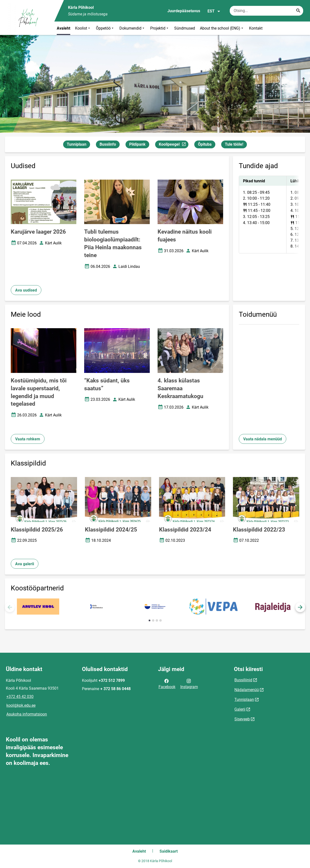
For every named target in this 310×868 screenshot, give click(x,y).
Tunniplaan (77, 144)
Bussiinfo (108, 144)
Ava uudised (26, 290)
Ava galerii (25, 564)
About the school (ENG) (222, 28)
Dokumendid (132, 28)
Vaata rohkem (28, 439)
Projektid (160, 28)
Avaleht (63, 28)
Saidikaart (169, 851)
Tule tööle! (234, 144)
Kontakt (256, 28)
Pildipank (137, 144)
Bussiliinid (243, 680)
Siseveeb (242, 719)
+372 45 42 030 (20, 697)
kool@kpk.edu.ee (21, 705)
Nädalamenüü (247, 690)
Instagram (189, 684)
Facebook (167, 684)
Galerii (240, 709)
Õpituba (205, 144)
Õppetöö (105, 28)
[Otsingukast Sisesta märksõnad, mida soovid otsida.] (266, 11)
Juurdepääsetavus (184, 11)
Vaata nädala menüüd (263, 439)
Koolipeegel (173, 145)
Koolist (83, 28)
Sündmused (185, 28)
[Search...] (298, 11)
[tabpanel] (269, 215)
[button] (300, 607)
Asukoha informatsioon (27, 714)
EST (214, 11)
